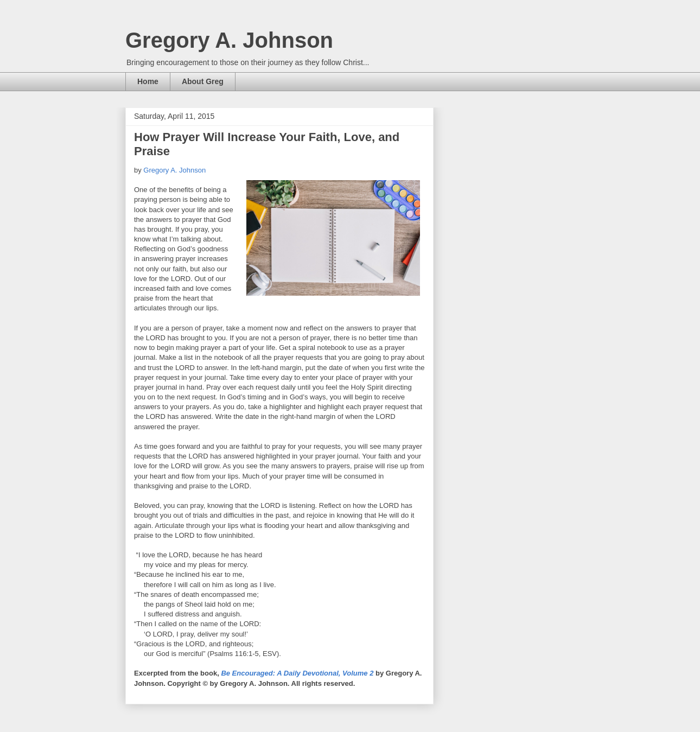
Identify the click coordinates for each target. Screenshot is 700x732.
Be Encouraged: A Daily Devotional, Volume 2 (297, 673)
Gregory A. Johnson (229, 40)
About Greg (203, 81)
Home (148, 81)
